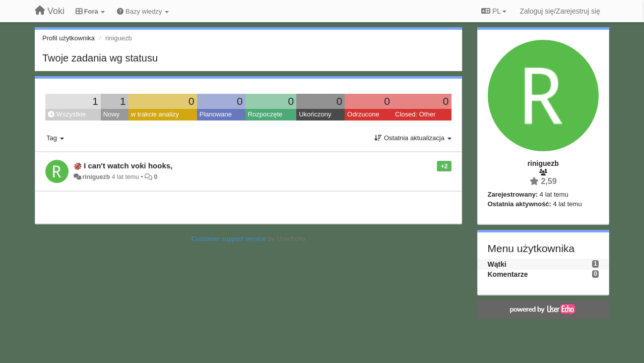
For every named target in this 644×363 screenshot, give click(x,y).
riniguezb (96, 177)
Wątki (497, 264)
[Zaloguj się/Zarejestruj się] (560, 11)
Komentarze (508, 274)
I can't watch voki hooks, (128, 166)
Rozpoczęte (265, 114)
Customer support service (229, 239)
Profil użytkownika (69, 38)
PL (494, 11)
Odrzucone (363, 114)
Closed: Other (415, 114)
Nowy (112, 114)
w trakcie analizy (155, 114)
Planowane (216, 114)
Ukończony (315, 114)
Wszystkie (67, 114)
